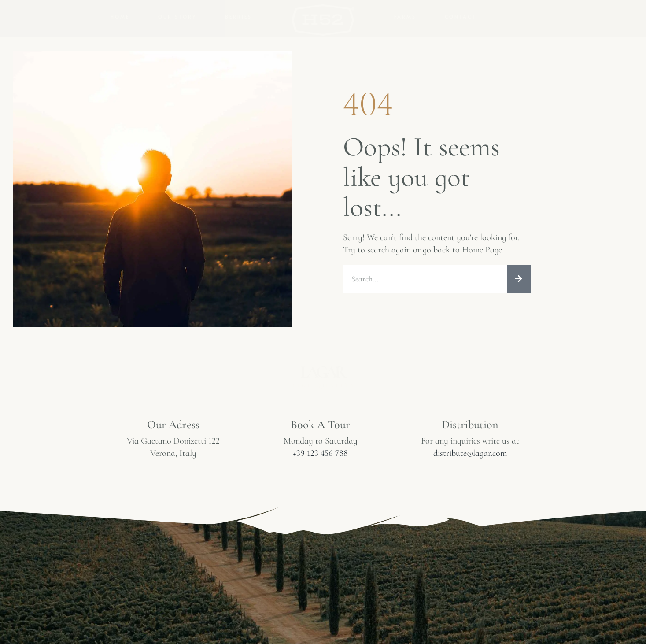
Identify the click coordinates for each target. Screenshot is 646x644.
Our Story (177, 17)
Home (120, 17)
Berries (238, 17)
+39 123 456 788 (320, 453)
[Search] (519, 279)
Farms (405, 17)
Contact (460, 17)
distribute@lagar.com (470, 453)
